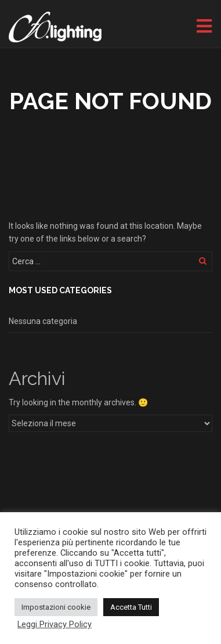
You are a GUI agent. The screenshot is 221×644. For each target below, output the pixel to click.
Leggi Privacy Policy (55, 624)
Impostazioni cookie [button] (56, 607)
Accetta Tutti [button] (131, 607)
